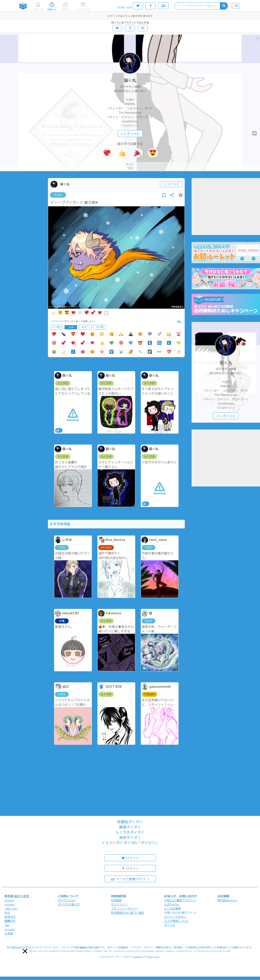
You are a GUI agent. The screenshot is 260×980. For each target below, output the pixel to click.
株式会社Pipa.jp (227, 900)
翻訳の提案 (22, 896)
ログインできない (175, 917)
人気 (71, 327)
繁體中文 (10, 921)
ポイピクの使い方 (69, 904)
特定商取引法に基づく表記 (127, 913)
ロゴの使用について (177, 921)
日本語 (9, 933)
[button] (25, 951)
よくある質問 (172, 909)
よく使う (57, 327)
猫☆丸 (130, 80)
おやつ (85, 327)
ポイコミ (170, 925)
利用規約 (117, 900)
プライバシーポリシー (125, 909)
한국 (7, 913)
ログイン (130, 858)
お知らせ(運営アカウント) (180, 900)
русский (10, 929)
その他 (100, 327)
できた (58, 195)
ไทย (7, 925)
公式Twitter (172, 904)
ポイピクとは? (67, 900)
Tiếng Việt (11, 909)
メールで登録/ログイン (130, 879)
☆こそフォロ (130, 134)
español (10, 904)
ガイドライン (119, 904)
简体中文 (10, 917)
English (9, 900)
